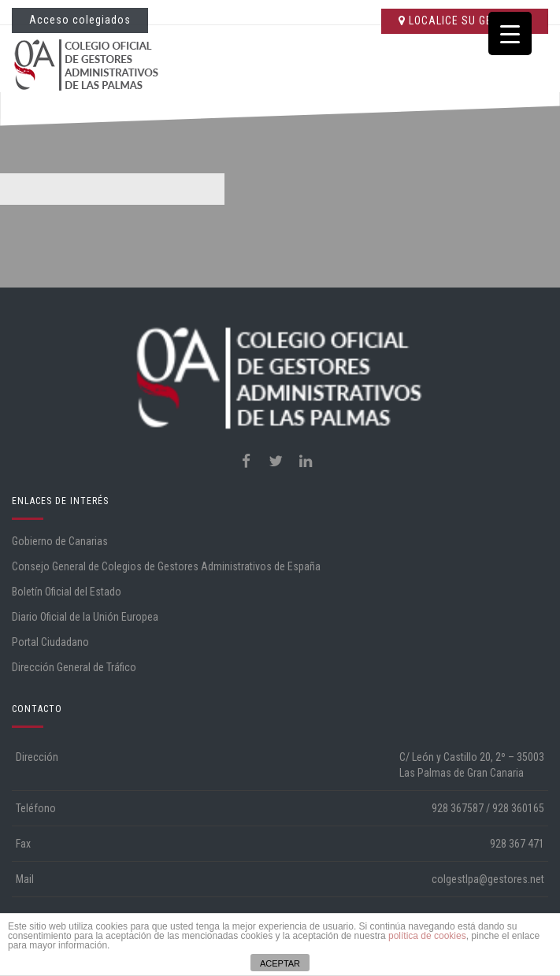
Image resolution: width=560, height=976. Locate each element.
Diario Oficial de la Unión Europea (85, 617)
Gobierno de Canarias (60, 541)
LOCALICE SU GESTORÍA (465, 20)
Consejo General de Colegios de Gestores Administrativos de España (166, 566)
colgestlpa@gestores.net (488, 879)
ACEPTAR (280, 963)
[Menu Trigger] (510, 33)
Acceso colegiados (80, 20)
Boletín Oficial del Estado (67, 592)
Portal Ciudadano (50, 642)
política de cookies (427, 936)
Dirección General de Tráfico (74, 667)
